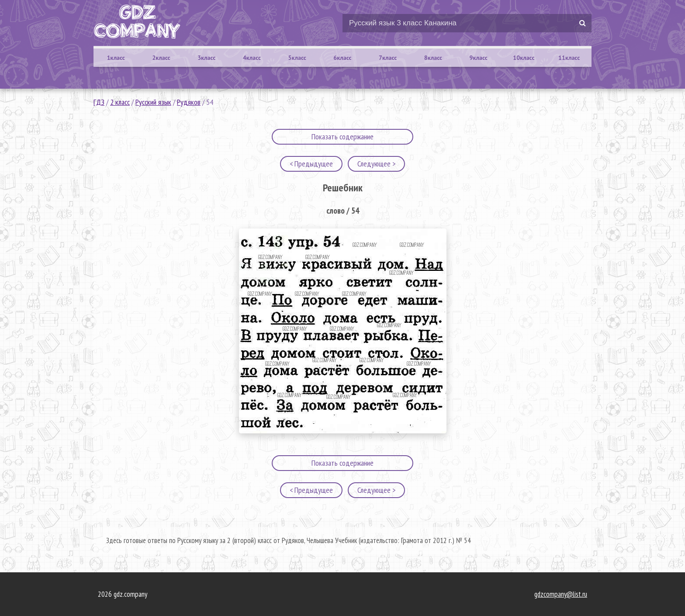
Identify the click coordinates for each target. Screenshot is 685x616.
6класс (342, 58)
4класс (252, 58)
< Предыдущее (311, 164)
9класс (479, 58)
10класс (524, 58)
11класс (569, 58)
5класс (297, 58)
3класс (206, 58)
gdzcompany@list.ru (561, 594)
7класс (388, 58)
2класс (161, 58)
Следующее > (376, 164)
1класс (116, 58)
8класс (433, 58)
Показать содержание (342, 137)
